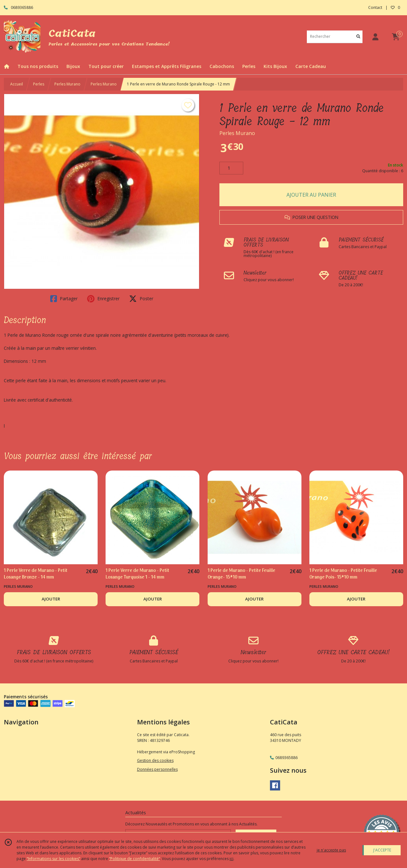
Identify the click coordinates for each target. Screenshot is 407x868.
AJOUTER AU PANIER (311, 195)
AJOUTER (51, 599)
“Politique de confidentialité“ (135, 859)
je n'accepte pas (331, 850)
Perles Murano (67, 84)
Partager (64, 299)
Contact (375, 7)
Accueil (17, 84)
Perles (39, 84)
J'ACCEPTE (382, 850)
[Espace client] (375, 37)
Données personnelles (157, 769)
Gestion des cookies (155, 760)
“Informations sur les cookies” (53, 859)
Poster (141, 299)
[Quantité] (231, 168)
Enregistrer (103, 299)
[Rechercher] (358, 37)
